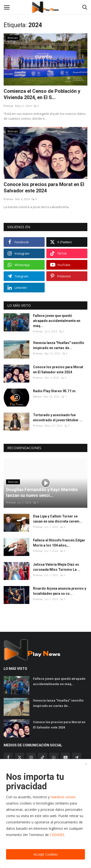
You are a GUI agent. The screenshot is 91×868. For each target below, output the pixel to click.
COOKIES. (57, 835)
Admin (37, 396)
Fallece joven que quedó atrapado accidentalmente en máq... (57, 321)
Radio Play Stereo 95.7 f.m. (55, 391)
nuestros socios (63, 797)
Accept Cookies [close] (46, 854)
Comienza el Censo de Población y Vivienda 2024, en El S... (42, 94)
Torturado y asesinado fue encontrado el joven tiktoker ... (58, 418)
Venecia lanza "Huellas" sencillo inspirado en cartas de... (59, 345)
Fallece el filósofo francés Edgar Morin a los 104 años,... (59, 543)
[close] (86, 764)
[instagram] (31, 757)
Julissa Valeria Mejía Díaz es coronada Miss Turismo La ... (57, 567)
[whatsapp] (54, 757)
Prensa (8, 106)
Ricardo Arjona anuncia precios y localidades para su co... (60, 591)
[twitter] (20, 757)
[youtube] (65, 757)
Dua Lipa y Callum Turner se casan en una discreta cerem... (58, 519)
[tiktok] (42, 757)
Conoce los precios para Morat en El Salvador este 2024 (44, 188)
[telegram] (77, 757)
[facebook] (8, 757)
